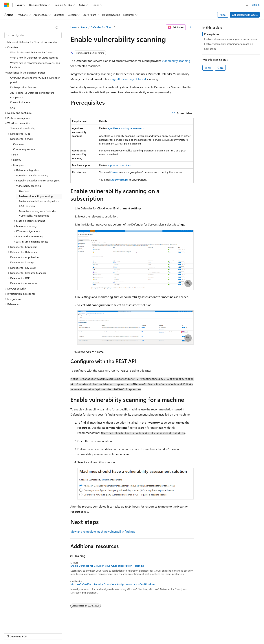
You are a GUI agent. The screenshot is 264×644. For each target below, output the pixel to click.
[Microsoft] (7, 5)
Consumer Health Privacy (105, 633)
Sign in (256, 5)
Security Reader (119, 180)
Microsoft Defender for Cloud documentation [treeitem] (33, 42)
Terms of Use (134, 633)
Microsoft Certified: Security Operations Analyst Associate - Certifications (113, 584)
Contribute (66, 633)
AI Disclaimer (12, 633)
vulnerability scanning (176, 61)
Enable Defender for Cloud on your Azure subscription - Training (107, 566)
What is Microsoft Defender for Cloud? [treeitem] (32, 52)
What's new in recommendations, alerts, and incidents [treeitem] (35, 65)
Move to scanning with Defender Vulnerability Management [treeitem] (37, 213)
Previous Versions (33, 633)
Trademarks (152, 633)
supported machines (119, 165)
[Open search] (247, 5)
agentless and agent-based (129, 79)
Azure (84, 27)
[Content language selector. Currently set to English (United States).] (21, 624)
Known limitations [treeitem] (20, 102)
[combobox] (33, 35)
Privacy (80, 633)
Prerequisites (212, 34)
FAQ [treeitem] (13, 107)
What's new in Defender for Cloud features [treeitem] (34, 58)
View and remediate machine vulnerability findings (103, 531)
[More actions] (190, 27)
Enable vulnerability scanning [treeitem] (36, 196)
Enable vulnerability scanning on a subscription (231, 39)
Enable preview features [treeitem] (23, 87)
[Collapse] (57, 27)
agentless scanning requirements (126, 128)
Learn (74, 27)
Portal (223, 15)
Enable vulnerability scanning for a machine (229, 44)
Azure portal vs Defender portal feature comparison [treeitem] (32, 95)
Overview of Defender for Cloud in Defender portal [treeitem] (35, 80)
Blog (50, 633)
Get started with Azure (245, 15)
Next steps (210, 49)
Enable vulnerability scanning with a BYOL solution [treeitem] (39, 204)
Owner (114, 172)
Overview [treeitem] (18, 144)
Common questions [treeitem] (24, 149)
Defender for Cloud (101, 27)
